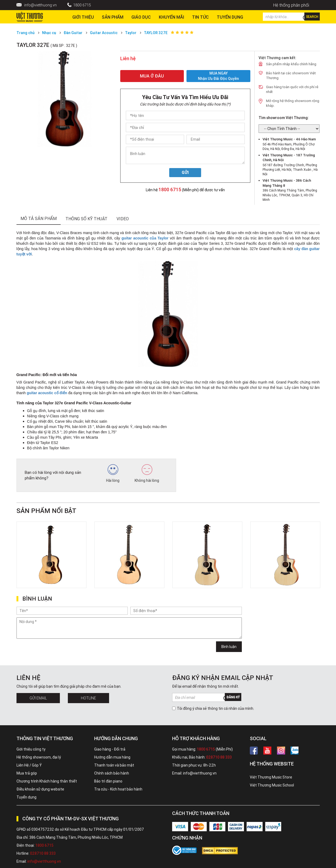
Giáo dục (141, 17)
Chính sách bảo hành (112, 773)
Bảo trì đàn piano (108, 781)
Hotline (88, 698)
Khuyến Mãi (171, 17)
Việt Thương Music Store (271, 777)
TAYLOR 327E (156, 33)
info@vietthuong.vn (40, 5)
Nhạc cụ (49, 33)
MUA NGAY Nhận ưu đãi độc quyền (218, 76)
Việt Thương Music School (272, 785)
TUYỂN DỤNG (230, 17)
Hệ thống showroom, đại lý (39, 757)
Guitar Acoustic (104, 33)
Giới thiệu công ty (31, 749)
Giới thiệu (83, 17)
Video (123, 219)
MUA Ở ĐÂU (152, 76)
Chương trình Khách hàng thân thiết (47, 781)
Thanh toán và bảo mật (114, 765)
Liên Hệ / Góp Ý (29, 765)
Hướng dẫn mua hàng (112, 757)
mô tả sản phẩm (39, 218)
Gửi (185, 173)
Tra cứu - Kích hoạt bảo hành (118, 789)
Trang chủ (26, 33)
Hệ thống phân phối (291, 5)
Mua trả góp (27, 773)
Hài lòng (113, 474)
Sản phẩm (113, 17)
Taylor (131, 33)
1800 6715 (82, 5)
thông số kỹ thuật (86, 219)
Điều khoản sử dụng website (40, 789)
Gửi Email (38, 698)
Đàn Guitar (73, 33)
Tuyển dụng (26, 797)
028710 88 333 (219, 757)
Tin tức (200, 17)
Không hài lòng (147, 474)
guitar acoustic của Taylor (145, 238)
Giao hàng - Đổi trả (110, 749)
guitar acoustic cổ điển (47, 393)
